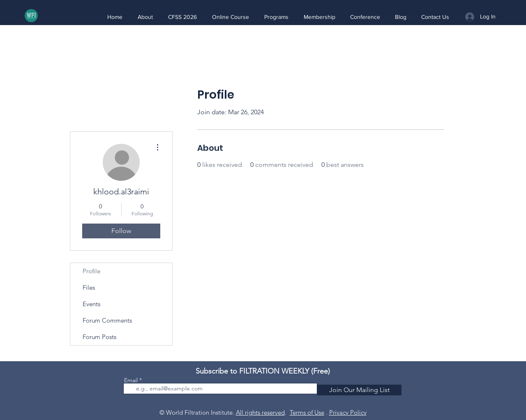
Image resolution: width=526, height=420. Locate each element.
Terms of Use (307, 412)
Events (91, 304)
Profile (91, 271)
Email (131, 380)
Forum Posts (99, 337)
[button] (145, 17)
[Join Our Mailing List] (359, 390)
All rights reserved (260, 412)
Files (89, 287)
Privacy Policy (348, 412)
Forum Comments (107, 320)
